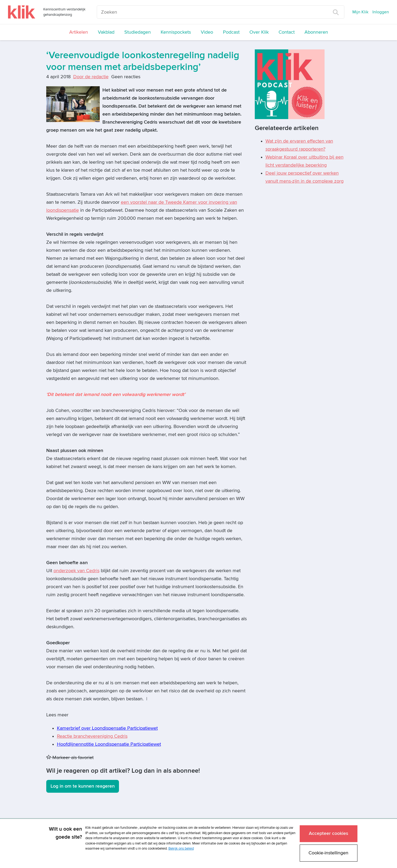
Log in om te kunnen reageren (83, 786)
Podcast (231, 32)
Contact (287, 32)
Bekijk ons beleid (181, 849)
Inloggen (381, 12)
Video (207, 32)
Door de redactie (91, 77)
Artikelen (79, 32)
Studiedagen (138, 32)
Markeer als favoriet (70, 758)
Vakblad (106, 32)
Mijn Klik (360, 12)
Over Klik (259, 32)
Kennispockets (176, 32)
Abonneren (316, 32)
